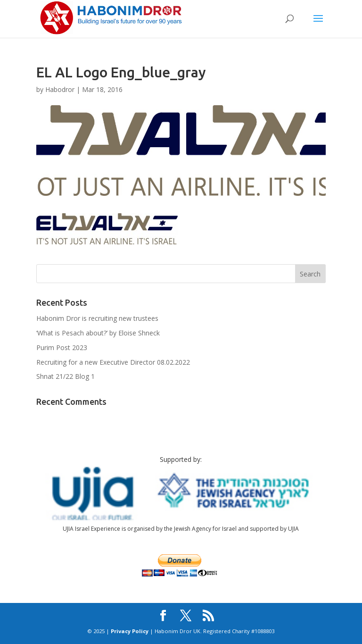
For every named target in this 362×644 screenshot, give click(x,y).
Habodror (60, 89)
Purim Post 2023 (62, 347)
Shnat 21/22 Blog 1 (66, 376)
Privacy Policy (130, 631)
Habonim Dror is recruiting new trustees (97, 318)
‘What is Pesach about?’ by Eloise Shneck (98, 333)
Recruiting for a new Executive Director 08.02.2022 (113, 362)
